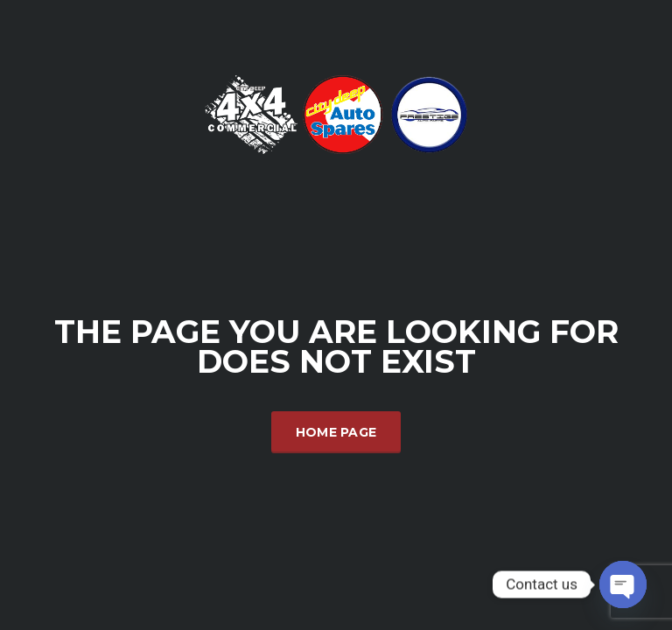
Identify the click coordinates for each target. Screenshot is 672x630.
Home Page (336, 432)
